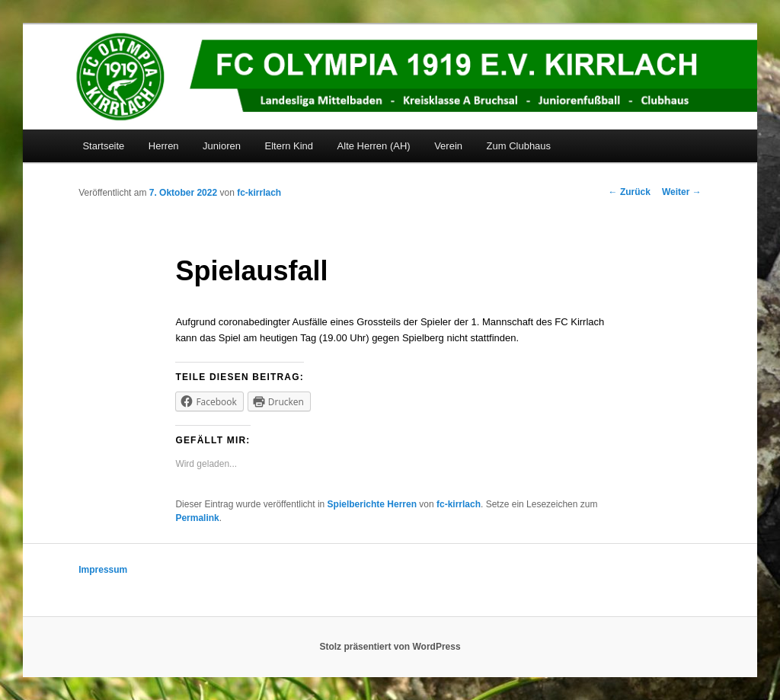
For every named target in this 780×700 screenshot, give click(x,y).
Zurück (630, 192)
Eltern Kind (289, 146)
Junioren (222, 146)
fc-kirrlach (259, 193)
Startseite (103, 146)
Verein (448, 146)
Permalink (197, 518)
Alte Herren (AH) (374, 146)
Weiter (682, 192)
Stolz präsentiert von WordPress (390, 647)
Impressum (103, 570)
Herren (164, 146)
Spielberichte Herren (372, 504)
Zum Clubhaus (519, 146)
